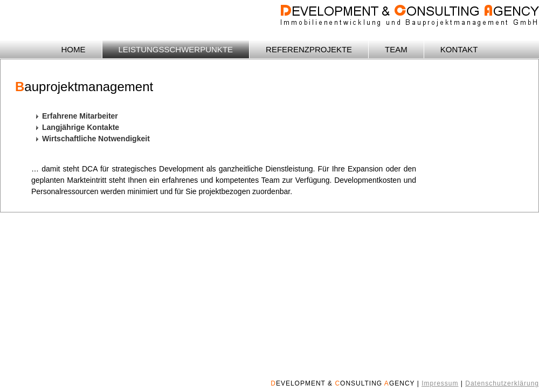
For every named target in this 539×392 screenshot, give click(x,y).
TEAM (396, 49)
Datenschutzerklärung (502, 383)
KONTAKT (459, 49)
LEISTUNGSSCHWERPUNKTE (176, 49)
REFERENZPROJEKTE (309, 49)
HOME (74, 49)
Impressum (440, 383)
